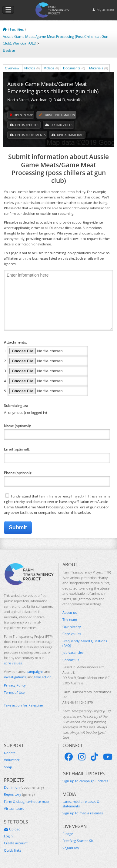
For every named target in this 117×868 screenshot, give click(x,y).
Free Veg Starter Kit (78, 841)
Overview (12, 68)
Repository (19, 794)
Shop (8, 767)
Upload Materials (68, 135)
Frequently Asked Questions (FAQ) (85, 643)
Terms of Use (14, 692)
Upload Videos (59, 125)
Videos (51, 68)
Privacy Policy (15, 685)
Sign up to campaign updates (85, 781)
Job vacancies (73, 652)
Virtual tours (14, 808)
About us (70, 612)
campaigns (35, 672)
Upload (12, 829)
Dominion (24, 787)
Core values (72, 634)
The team (70, 619)
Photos (32, 68)
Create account (16, 843)
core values (13, 663)
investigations (15, 677)
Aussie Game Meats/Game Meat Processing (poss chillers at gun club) (53, 88)
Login (8, 836)
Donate (10, 753)
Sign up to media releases (83, 813)
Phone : (18, 473)
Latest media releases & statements (81, 804)
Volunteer (12, 760)
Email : (17, 449)
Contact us (71, 660)
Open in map (21, 115)
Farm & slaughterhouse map (26, 801)
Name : (17, 426)
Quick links (13, 850)
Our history (72, 627)
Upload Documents (28, 135)
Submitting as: (16, 405)
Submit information (57, 115)
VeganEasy (71, 848)
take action (43, 677)
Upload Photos (24, 125)
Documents (74, 68)
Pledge (68, 834)
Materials (98, 68)
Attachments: (15, 342)
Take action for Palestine (23, 705)
